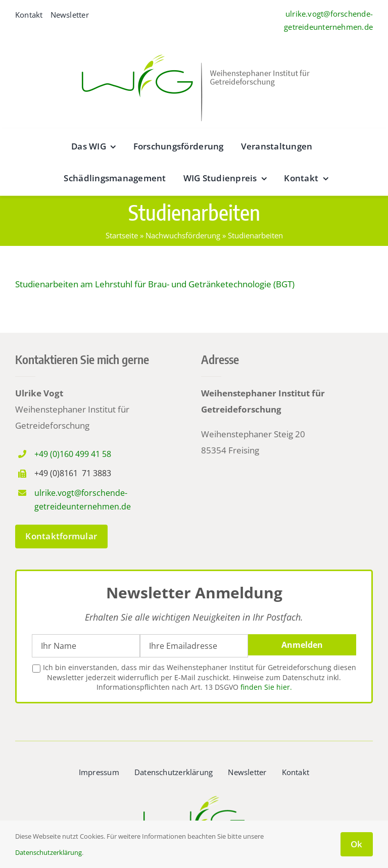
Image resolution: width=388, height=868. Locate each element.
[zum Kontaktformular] (61, 537)
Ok (357, 844)
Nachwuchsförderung (183, 235)
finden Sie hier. (266, 687)
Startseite (122, 235)
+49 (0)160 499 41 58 (73, 454)
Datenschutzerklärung (48, 852)
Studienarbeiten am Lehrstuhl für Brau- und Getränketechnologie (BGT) (155, 284)
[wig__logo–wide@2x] (194, 52)
